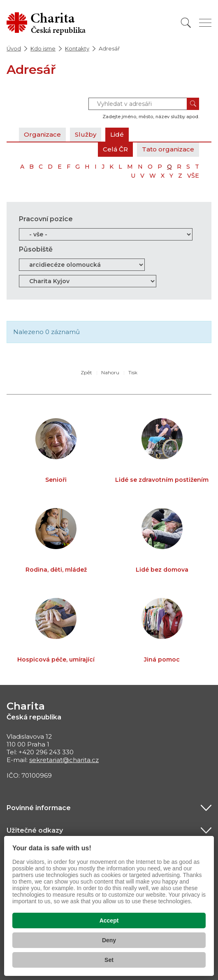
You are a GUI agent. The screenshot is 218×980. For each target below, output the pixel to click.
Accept (109, 920)
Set (109, 960)
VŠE (193, 176)
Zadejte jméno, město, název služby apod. (151, 117)
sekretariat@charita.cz (64, 760)
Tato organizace (168, 149)
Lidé (117, 134)
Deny (109, 940)
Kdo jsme (43, 48)
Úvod (14, 48)
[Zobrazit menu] (205, 23)
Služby (86, 134)
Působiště (36, 249)
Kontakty (77, 48)
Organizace (42, 134)
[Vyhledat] (186, 23)
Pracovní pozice (46, 219)
